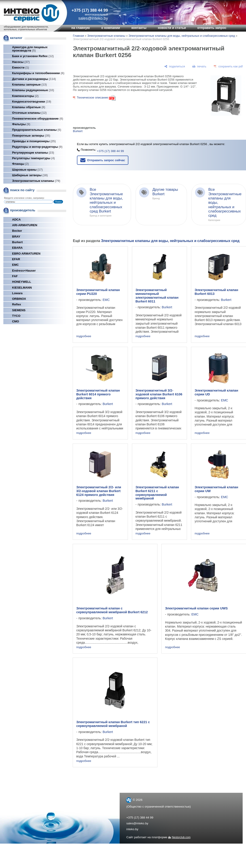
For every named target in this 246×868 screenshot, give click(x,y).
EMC (15, 265)
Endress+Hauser (24, 271)
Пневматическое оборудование (38, 119)
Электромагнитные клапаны (36, 181)
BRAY (16, 237)
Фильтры (21, 124)
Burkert (17, 242)
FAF (15, 276)
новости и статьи (172, 28)
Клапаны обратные (29, 107)
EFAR (16, 259)
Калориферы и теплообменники (38, 73)
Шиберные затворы (30, 175)
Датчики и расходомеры (34, 79)
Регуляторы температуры (33, 158)
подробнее (84, 336)
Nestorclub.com (181, 837)
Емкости (20, 68)
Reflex (17, 304)
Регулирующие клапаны (33, 153)
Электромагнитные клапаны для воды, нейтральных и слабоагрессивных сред (182, 36)
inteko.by (132, 829)
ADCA (16, 220)
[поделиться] (175, 66)
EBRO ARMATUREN (26, 254)
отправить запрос (212, 28)
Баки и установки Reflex (33, 56)
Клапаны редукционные (33, 90)
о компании (111, 28)
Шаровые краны (27, 170)
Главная (78, 36)
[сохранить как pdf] (228, 66)
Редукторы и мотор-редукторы (37, 147)
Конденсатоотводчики (32, 102)
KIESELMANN (22, 288)
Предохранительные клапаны (37, 130)
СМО (16, 321)
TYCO (16, 316)
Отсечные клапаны (29, 113)
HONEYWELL (22, 282)
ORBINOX (19, 299)
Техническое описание (92, 98)
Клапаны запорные (29, 85)
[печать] (199, 66)
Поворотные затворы (31, 136)
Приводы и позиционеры (34, 141)
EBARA (17, 248)
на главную (81, 28)
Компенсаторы (25, 96)
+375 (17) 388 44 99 (90, 10)
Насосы (21, 62)
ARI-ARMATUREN (25, 225)
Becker (17, 231)
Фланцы (20, 164)
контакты (139, 28)
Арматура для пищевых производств (30, 49)
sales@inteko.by (137, 823)
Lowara (17, 293)
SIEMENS (19, 310)
